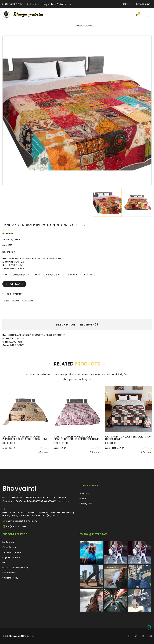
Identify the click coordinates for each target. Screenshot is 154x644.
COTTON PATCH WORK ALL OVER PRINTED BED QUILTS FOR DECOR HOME (25, 438)
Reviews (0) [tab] (89, 324)
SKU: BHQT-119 (61, 443)
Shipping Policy (10, 578)
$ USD (127, 4)
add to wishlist (12, 294)
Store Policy (8, 573)
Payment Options (11, 557)
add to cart (14, 284)
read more (64, 501)
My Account (144, 4)
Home (65, 26)
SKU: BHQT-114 (10, 443)
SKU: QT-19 (111, 443)
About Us (84, 494)
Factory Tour (86, 504)
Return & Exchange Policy (15, 568)
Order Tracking (10, 547)
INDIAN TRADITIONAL (23, 301)
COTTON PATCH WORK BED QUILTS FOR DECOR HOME (128, 438)
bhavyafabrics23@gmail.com (57, 4)
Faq (4, 563)
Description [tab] (66, 324)
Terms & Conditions (13, 552)
